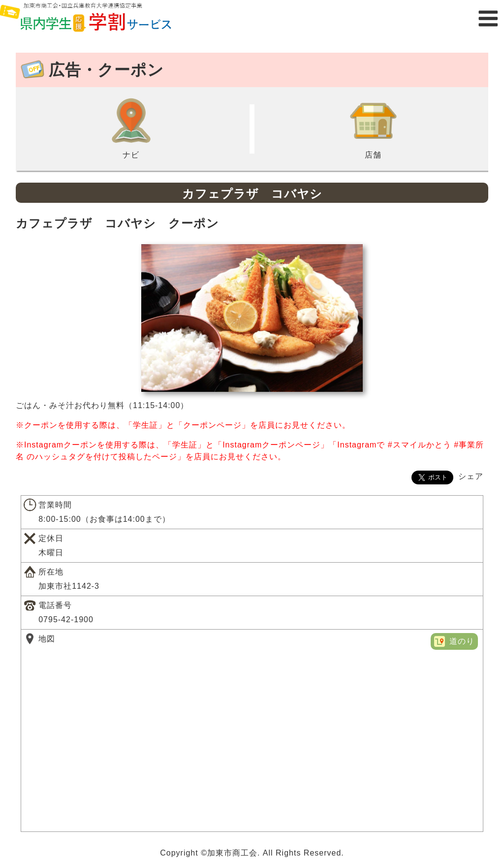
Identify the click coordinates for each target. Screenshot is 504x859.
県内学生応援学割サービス (98, 18)
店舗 (373, 128)
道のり (462, 641)
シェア (471, 476)
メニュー (488, 18)
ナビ (131, 128)
